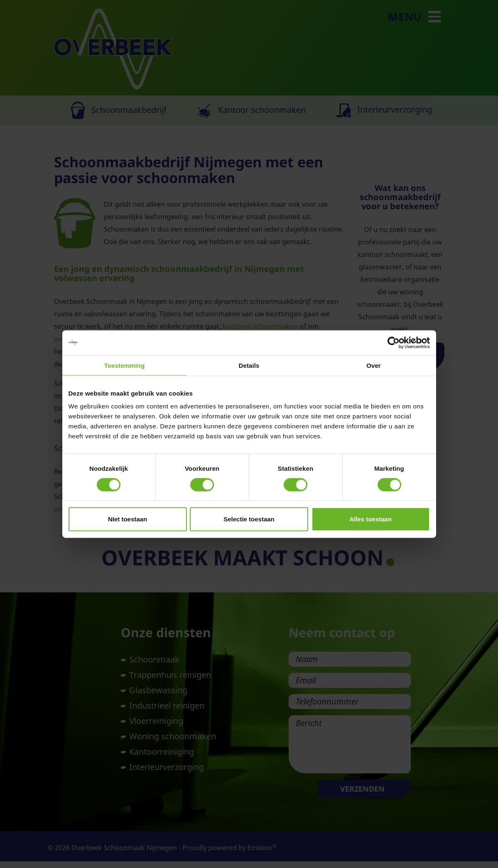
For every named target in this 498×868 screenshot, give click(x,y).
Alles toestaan (370, 519)
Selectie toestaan (249, 519)
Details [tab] (249, 365)
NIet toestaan (128, 519)
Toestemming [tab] (125, 365)
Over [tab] (374, 365)
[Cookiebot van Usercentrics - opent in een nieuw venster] (394, 342)
